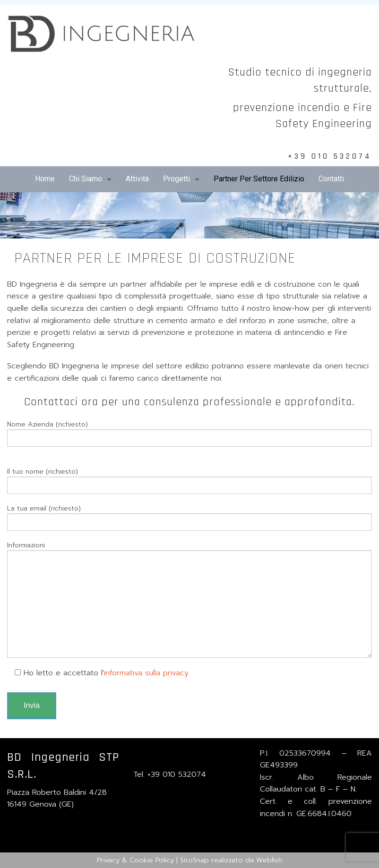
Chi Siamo (86, 179)
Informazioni (189, 599)
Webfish (269, 860)
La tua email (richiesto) (189, 517)
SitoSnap (194, 860)
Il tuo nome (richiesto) (189, 480)
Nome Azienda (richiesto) (189, 433)
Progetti (177, 179)
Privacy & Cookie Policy (135, 860)
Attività (137, 179)
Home (45, 179)
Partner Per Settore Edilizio (259, 179)
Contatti (331, 179)
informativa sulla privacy (146, 673)
